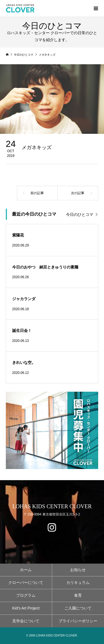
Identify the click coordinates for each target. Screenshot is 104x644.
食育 (78, 595)
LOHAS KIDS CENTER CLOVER (52, 506)
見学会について (26, 621)
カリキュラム (78, 583)
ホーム (26, 570)
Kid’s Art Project (26, 608)
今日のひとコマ (80, 214)
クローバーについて (26, 583)
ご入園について (78, 608)
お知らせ (78, 570)
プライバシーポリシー (78, 621)
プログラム (26, 595)
